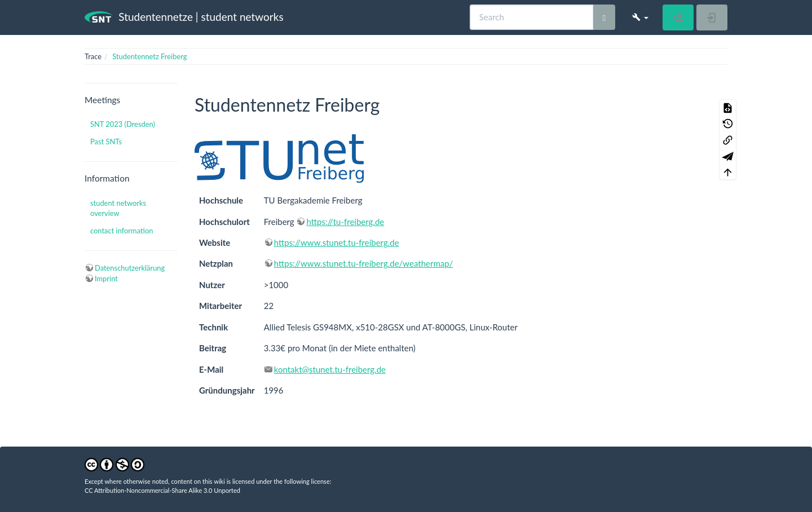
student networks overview (118, 208)
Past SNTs (106, 142)
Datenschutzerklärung (130, 268)
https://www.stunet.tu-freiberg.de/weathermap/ (364, 263)
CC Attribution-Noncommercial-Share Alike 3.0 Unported (162, 490)
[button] (640, 17)
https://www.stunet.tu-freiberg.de (337, 242)
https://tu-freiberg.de (345, 222)
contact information (122, 231)
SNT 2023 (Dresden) (123, 124)
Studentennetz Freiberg (149, 56)
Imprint (106, 279)
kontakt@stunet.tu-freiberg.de (330, 369)
